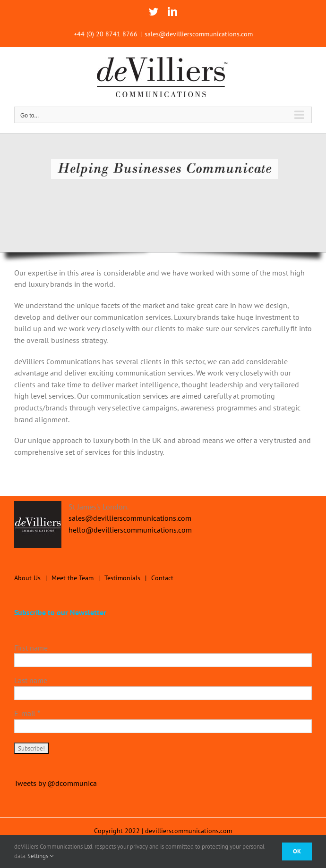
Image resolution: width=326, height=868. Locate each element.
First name (31, 648)
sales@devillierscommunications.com (199, 34)
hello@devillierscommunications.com (130, 530)
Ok (297, 851)
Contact (162, 578)
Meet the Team (73, 578)
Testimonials (122, 578)
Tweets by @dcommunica (56, 783)
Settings (40, 856)
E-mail (27, 713)
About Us (27, 578)
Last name (31, 680)
